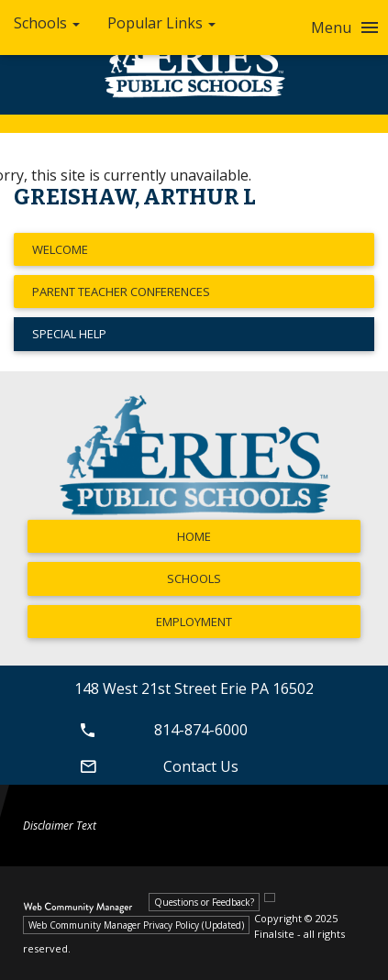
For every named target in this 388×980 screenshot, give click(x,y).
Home (194, 536)
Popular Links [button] (161, 23)
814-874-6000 (161, 730)
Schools (194, 578)
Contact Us (156, 766)
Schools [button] (47, 23)
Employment (194, 622)
